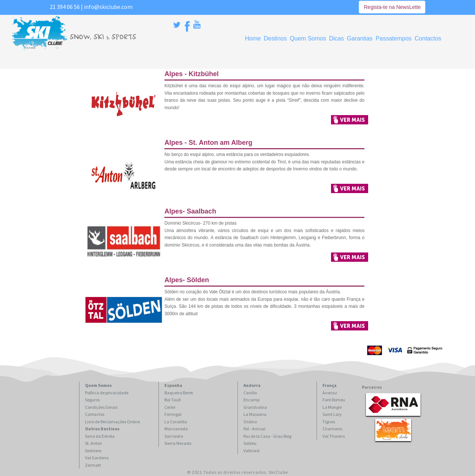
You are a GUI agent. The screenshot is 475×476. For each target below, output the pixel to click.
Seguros (92, 400)
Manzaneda (176, 429)
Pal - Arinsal (254, 429)
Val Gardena (97, 458)
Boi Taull (173, 400)
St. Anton (94, 443)
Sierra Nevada (178, 443)
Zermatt (93, 465)
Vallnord (251, 451)
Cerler (170, 407)
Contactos (428, 38)
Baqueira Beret (179, 393)
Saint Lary (332, 414)
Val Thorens (334, 436)
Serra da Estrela (100, 436)
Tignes (329, 422)
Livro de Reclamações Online (112, 422)
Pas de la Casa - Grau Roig (267, 436)
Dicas (337, 38)
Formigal (173, 414)
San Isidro (174, 436)
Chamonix (332, 429)
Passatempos (394, 38)
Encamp (251, 400)
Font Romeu (334, 400)
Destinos (275, 38)
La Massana (255, 414)
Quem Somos (308, 38)
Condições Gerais (101, 407)
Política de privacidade (107, 393)
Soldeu (250, 443)
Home (253, 38)
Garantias (360, 38)
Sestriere (93, 451)
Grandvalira (255, 407)
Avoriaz (330, 393)
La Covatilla (176, 422)
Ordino (250, 422)
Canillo (250, 393)
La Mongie (332, 407)
